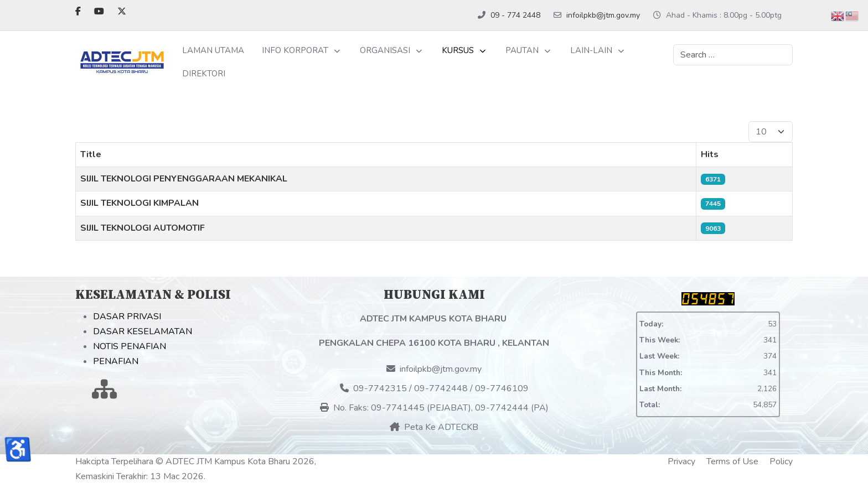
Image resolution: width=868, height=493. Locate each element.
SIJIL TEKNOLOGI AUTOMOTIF (143, 228)
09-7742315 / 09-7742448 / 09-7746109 (434, 388)
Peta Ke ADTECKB (434, 427)
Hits (710, 154)
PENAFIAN (116, 361)
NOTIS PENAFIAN (130, 346)
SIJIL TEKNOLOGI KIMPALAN (139, 203)
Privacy (681, 461)
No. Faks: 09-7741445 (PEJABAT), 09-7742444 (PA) (434, 408)
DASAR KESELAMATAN (143, 331)
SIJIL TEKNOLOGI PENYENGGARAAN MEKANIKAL (184, 179)
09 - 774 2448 (515, 15)
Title (91, 154)
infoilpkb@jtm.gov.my (603, 15)
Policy (781, 461)
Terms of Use (732, 461)
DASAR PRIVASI (127, 316)
